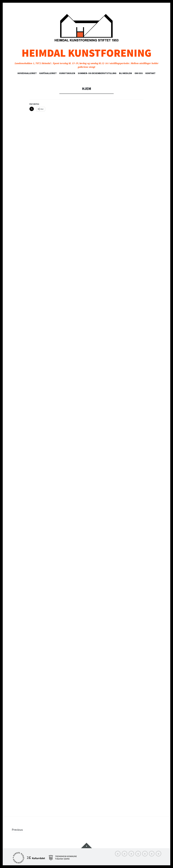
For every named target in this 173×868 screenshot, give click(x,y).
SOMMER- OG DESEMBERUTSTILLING (97, 73)
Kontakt (150, 73)
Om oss (139, 73)
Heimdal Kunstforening (86, 53)
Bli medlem (125, 73)
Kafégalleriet (48, 73)
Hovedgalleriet (27, 73)
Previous (17, 830)
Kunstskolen (67, 73)
